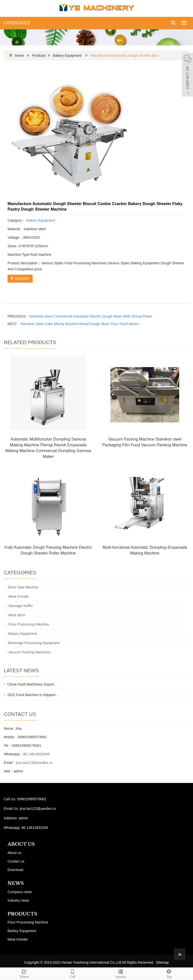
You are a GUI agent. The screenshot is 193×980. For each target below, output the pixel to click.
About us (14, 853)
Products (39, 55)
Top (169, 973)
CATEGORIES (17, 23)
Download (15, 870)
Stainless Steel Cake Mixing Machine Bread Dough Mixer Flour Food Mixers (80, 324)
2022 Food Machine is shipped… (33, 695)
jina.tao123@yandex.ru (34, 763)
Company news (20, 892)
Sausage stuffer (21, 606)
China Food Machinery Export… (32, 684)
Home (19, 55)
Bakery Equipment (68, 55)
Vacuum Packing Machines (29, 652)
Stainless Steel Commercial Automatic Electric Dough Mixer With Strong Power (91, 316)
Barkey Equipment (22, 931)
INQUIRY (20, 279)
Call (72, 973)
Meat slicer (17, 615)
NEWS (16, 883)
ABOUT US (21, 844)
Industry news (18, 900)
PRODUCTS (22, 914)
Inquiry (121, 973)
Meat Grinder (19, 596)
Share (24, 973)
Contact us (16, 861)
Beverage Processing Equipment (34, 643)
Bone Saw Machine (23, 587)
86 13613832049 (36, 754)
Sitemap (162, 962)
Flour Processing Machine (29, 624)
